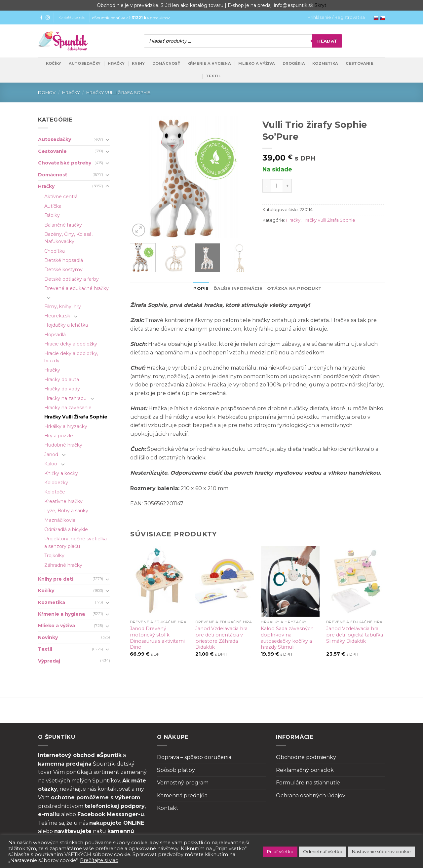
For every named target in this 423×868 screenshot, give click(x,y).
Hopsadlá (55, 335)
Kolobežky (56, 483)
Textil (213, 76)
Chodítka (55, 251)
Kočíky (54, 63)
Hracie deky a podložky (71, 344)
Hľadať (327, 41)
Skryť (321, 5)
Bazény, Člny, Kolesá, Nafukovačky (68, 238)
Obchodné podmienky (306, 757)
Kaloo (51, 464)
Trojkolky (54, 556)
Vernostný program (183, 783)
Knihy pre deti (56, 579)
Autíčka (53, 206)
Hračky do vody (62, 389)
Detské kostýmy (63, 270)
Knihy (138, 63)
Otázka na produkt (294, 289)
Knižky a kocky (61, 473)
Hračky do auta (62, 380)
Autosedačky (85, 63)
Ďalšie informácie (238, 289)
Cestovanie (360, 63)
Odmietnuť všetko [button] (323, 851)
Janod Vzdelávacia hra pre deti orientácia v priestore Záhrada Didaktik (221, 638)
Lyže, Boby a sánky (66, 511)
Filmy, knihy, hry (63, 307)
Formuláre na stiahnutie (308, 783)
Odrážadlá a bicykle (66, 529)
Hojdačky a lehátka (66, 325)
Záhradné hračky (63, 565)
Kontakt (168, 808)
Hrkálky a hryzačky (66, 426)
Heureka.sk (57, 316)
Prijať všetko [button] (280, 851)
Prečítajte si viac (99, 860)
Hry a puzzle (59, 436)
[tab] (201, 289)
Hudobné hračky (63, 445)
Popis (201, 289)
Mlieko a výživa (257, 63)
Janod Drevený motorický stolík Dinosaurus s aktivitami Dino (157, 638)
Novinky (48, 637)
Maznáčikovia (60, 520)
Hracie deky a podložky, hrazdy (71, 357)
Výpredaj (49, 661)
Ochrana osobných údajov (311, 796)
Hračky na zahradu (65, 398)
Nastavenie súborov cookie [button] (381, 851)
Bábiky (52, 215)
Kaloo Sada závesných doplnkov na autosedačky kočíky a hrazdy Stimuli (287, 638)
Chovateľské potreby (65, 163)
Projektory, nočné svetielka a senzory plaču (76, 542)
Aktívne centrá (61, 197)
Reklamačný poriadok (305, 770)
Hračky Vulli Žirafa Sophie (118, 93)
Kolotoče (55, 492)
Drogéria (294, 63)
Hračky (116, 63)
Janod (51, 454)
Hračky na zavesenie (68, 408)
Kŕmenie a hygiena (209, 63)
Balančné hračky (63, 225)
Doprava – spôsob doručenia (194, 757)
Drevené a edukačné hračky (77, 288)
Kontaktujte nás (72, 17)
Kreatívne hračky (63, 501)
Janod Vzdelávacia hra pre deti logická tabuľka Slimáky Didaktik (355, 635)
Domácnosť (166, 63)
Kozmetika (325, 63)
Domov (47, 93)
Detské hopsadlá (64, 260)
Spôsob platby (176, 770)
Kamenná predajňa (182, 796)
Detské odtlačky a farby (72, 279)
